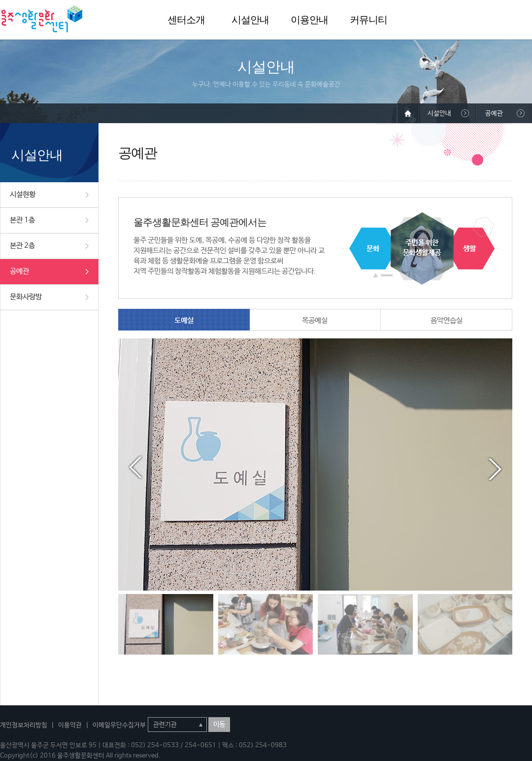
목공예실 (315, 320)
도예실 (184, 320)
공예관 (19, 271)
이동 (219, 725)
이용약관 (70, 725)
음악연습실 (447, 320)
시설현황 (23, 194)
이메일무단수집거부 (119, 725)
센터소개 (186, 20)
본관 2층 (22, 246)
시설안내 (250, 20)
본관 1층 (22, 220)
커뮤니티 (368, 20)
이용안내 (309, 20)
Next (495, 467)
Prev (135, 467)
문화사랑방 (26, 297)
